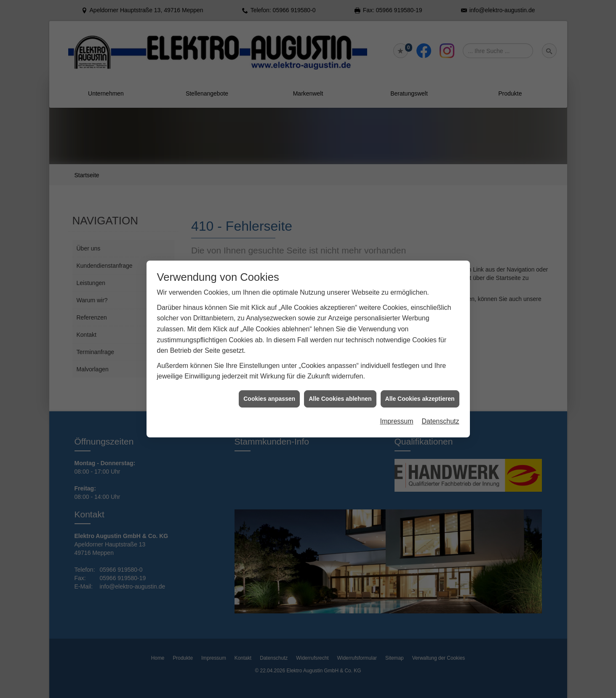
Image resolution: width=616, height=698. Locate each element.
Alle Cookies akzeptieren (420, 393)
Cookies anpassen (269, 393)
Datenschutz (441, 416)
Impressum (396, 416)
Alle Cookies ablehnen (340, 393)
